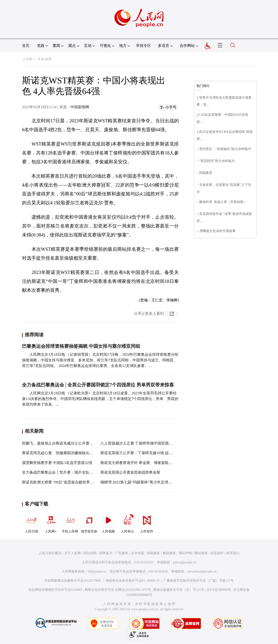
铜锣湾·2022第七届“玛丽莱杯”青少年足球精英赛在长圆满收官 (151, 482)
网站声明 (185, 553)
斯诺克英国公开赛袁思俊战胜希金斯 (130, 472)
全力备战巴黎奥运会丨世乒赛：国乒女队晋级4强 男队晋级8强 (73, 472)
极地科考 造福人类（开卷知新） (223, 202)
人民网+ (51, 523)
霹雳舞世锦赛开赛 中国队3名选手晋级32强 (57, 463)
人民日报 (32, 523)
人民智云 (128, 523)
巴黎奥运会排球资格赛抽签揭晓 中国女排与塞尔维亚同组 (81, 346)
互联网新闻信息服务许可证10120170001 (73, 581)
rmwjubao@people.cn (202, 571)
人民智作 (147, 523)
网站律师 (201, 553)
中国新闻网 (80, 107)
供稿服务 (154, 553)
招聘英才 (106, 553)
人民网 (28, 59)
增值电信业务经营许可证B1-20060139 (133, 581)
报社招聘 (90, 553)
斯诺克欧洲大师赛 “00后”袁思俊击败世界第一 (60, 482)
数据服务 (169, 553)
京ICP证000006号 (219, 590)
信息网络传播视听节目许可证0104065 (55, 590)
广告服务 (122, 553)
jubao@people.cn (185, 562)
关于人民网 (73, 553)
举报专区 (143, 46)
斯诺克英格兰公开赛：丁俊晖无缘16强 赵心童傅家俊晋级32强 (151, 453)
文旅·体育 (45, 59)
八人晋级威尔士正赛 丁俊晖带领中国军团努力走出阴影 (146, 443)
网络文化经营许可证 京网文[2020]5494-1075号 (118, 590)
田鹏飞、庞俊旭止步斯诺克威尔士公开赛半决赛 (61, 443)
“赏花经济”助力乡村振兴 (217, 161)
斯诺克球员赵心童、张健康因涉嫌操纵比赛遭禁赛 (63, 453)
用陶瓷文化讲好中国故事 (218, 231)
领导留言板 (89, 523)
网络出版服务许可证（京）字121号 (179, 590)
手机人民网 (70, 523)
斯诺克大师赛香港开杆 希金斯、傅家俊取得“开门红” (144, 463)
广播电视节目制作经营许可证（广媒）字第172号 (199, 581)
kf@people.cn (97, 571)
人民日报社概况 (50, 553)
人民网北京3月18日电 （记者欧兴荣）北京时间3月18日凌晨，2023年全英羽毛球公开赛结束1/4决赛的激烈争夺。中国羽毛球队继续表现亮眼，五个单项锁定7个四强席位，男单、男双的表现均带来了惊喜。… (100, 399)
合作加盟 (138, 553)
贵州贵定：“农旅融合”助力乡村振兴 (225, 149)
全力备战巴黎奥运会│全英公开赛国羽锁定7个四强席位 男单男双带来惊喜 (98, 385)
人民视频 (108, 523)
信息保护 (217, 553)
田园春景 (206, 173)
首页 (26, 46)
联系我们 (233, 553)
